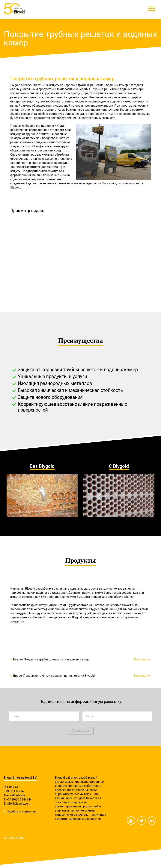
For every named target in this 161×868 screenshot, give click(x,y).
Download (141, 659)
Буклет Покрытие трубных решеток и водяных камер (51, 659)
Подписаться (81, 731)
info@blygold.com (19, 804)
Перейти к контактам (21, 811)
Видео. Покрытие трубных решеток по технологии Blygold (54, 676)
